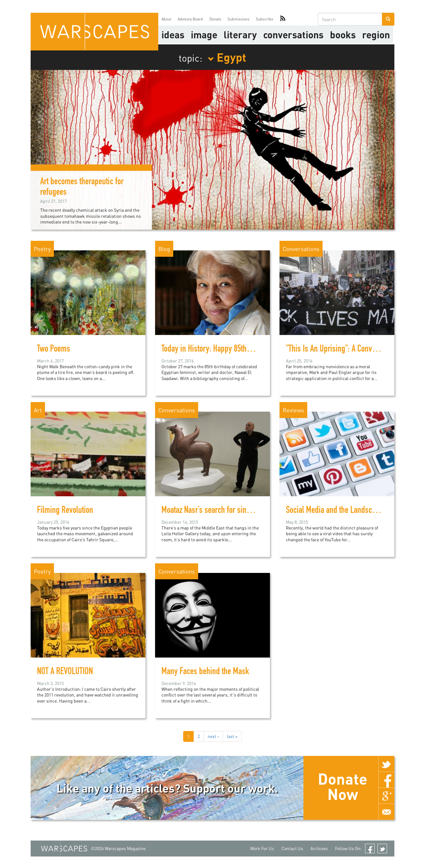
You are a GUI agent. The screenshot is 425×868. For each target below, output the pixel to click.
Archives (319, 848)
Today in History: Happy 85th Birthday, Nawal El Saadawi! (247, 350)
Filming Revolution (65, 511)
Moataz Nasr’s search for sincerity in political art (234, 511)
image (204, 34)
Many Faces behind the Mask (205, 672)
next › (213, 736)
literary (240, 34)
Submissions (239, 19)
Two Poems (54, 350)
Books (343, 34)
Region (376, 34)
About (166, 19)
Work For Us (262, 848)
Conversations (293, 34)
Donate (215, 19)
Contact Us (292, 848)
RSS (283, 19)
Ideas (173, 34)
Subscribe (265, 19)
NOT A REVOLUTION (65, 672)
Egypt (227, 57)
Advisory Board (190, 19)
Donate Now (343, 786)
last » (232, 736)
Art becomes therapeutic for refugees (82, 188)
